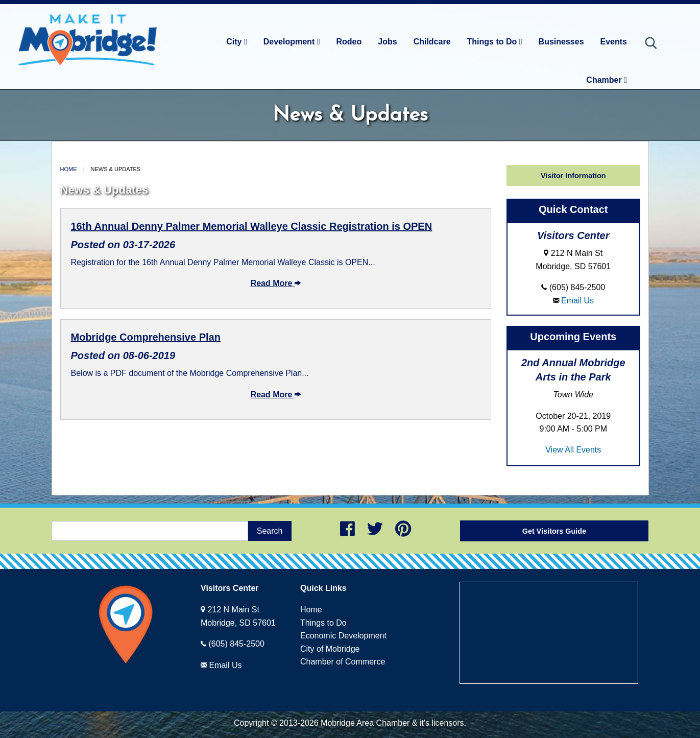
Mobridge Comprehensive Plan (146, 337)
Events (614, 42)
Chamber (607, 80)
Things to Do (495, 42)
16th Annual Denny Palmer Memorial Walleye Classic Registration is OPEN (252, 226)
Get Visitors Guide (554, 531)
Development (292, 42)
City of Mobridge (330, 649)
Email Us (577, 301)
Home (69, 169)
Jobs (387, 42)
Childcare (432, 42)
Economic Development (343, 636)
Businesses (561, 42)
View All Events (573, 450)
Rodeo (349, 42)
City (237, 42)
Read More (276, 283)
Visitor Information (573, 176)
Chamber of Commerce (343, 662)
